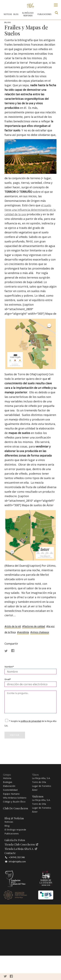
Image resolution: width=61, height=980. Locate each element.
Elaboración (9, 786)
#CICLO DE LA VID (13, 626)
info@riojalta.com (15, 862)
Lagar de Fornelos (42, 786)
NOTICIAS (8, 14)
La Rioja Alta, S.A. (41, 778)
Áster (35, 790)
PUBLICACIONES (44, 14)
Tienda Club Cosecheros (21, 845)
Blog (7, 826)
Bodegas (8, 782)
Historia (7, 778)
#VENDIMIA (23, 632)
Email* (8, 679)
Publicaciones (12, 834)
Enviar (15, 735)
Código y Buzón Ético (14, 802)
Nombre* (9, 667)
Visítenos (38, 797)
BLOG (16, 14)
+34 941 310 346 (15, 857)
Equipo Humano (11, 794)
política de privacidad (31, 721)
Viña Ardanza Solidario (15, 798)
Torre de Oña (39, 782)
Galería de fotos (15, 840)
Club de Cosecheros (16, 808)
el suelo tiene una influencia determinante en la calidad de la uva (30, 210)
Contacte (10, 853)
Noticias (9, 822)
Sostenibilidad (10, 790)
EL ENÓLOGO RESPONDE (28, 14)
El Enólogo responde (15, 830)
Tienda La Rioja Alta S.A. (21, 849)
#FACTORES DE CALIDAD (34, 626)
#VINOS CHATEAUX (40, 632)
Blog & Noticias (14, 818)
